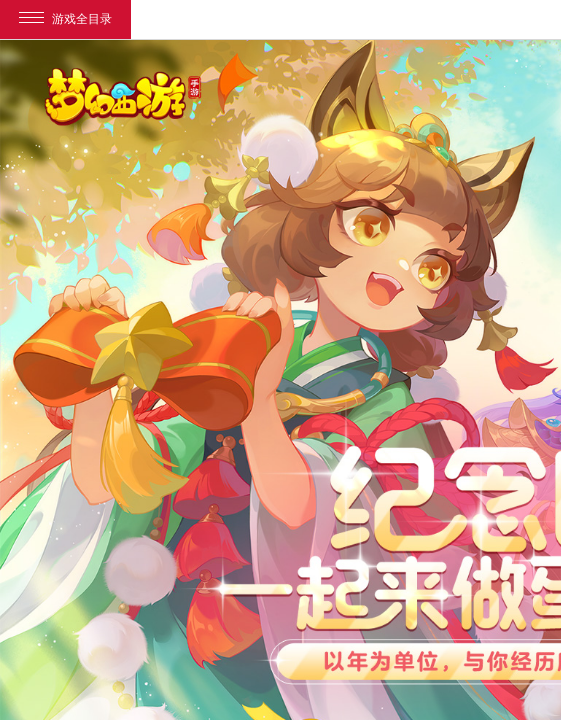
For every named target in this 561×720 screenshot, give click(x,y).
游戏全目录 (65, 19)
